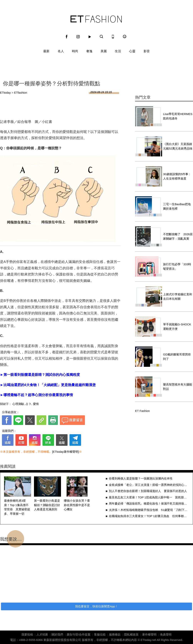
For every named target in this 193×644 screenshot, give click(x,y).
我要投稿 (27, 634)
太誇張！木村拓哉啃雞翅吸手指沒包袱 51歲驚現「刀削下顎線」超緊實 (149, 510)
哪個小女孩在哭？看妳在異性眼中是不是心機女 (77, 505)
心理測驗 (18, 404)
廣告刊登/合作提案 (79, 634)
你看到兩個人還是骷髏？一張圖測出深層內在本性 (141, 478)
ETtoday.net (148, 640)
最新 (46, 51)
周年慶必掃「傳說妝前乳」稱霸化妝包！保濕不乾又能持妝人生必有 (149, 503)
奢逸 (89, 51)
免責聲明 (166, 634)
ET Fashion (96, 19)
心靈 (132, 51)
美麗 (104, 51)
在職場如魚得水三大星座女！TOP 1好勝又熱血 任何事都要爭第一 (149, 516)
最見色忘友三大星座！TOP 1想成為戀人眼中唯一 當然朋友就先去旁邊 (149, 497)
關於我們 (57, 634)
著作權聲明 (149, 634)
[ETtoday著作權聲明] (66, 452)
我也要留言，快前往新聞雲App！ (96, 606)
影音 (147, 51)
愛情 (36, 404)
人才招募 (42, 634)
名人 (61, 51)
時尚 (75, 51)
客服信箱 (100, 634)
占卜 (29, 404)
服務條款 (115, 634)
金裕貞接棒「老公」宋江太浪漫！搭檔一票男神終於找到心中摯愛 (149, 485)
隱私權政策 (131, 634)
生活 (118, 51)
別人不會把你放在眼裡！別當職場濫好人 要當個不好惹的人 (148, 491)
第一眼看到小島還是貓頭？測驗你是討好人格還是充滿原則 (47, 505)
